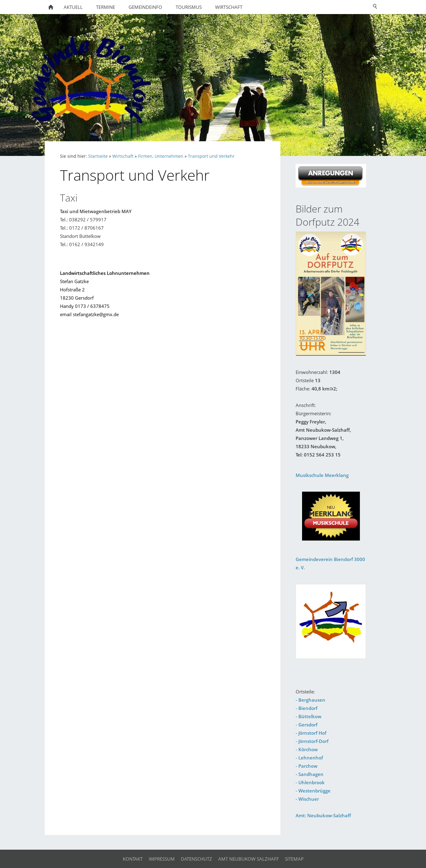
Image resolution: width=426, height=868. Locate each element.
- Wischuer (307, 799)
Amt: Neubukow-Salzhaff (323, 815)
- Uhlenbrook (310, 782)
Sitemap (294, 859)
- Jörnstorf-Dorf (312, 741)
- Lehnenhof (309, 758)
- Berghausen (310, 700)
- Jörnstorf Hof (311, 733)
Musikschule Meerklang (322, 475)
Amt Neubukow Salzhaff (248, 859)
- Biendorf (306, 708)
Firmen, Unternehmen (161, 156)
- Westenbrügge (313, 791)
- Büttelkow (308, 716)
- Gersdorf (306, 725)
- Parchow (306, 766)
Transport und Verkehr (211, 156)
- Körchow (307, 749)
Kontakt (133, 859)
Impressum (162, 859)
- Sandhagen (310, 774)
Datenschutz (196, 859)
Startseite (98, 156)
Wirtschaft (123, 156)
